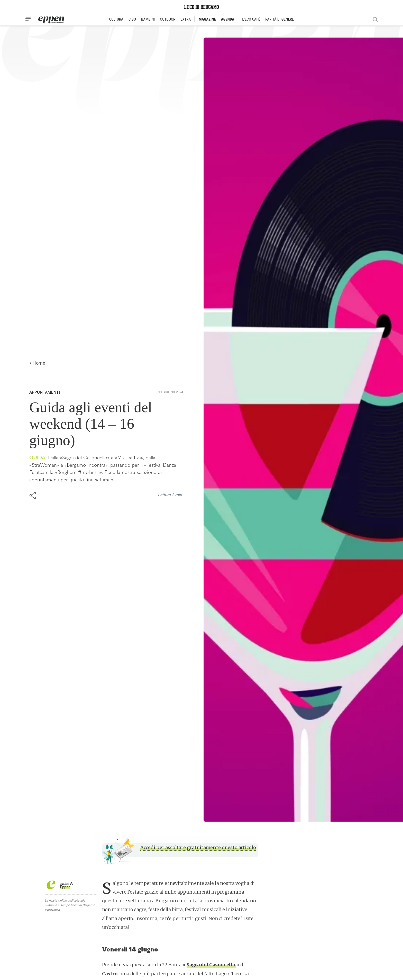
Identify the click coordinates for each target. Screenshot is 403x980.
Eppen (65, 887)
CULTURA (116, 19)
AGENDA (228, 19)
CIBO (132, 19)
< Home (37, 363)
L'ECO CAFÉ (251, 19)
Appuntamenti (45, 392)
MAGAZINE (207, 19)
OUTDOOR (168, 19)
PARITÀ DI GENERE (280, 19)
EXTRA (186, 19)
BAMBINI (148, 19)
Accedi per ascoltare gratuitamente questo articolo (198, 847)
